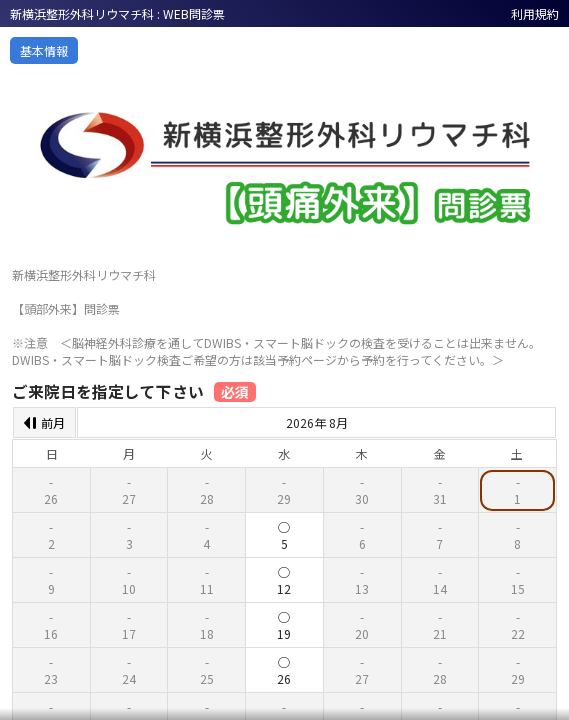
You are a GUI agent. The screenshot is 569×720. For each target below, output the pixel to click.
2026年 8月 (317, 422)
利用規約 (535, 13)
